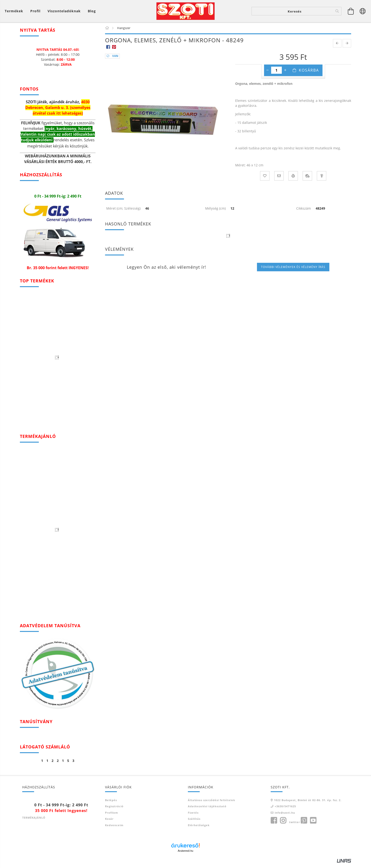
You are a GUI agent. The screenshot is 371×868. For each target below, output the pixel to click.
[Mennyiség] (276, 74)
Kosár (109, 823)
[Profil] (35, 13)
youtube (313, 825)
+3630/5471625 (285, 810)
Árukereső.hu (185, 855)
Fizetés (193, 816)
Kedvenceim (114, 829)
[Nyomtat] (293, 180)
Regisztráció (114, 810)
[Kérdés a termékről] (322, 180)
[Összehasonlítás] (307, 180)
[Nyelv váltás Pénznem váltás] (363, 13)
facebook (274, 825)
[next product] (347, 47)
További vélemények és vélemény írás (293, 271)
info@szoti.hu (285, 816)
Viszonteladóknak (64, 13)
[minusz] (268, 74)
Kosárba (309, 74)
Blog (92, 13)
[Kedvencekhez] (265, 180)
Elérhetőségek (199, 829)
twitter (295, 826)
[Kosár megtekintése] (15, 13)
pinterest (304, 825)
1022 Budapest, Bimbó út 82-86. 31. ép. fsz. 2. (308, 804)
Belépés (111, 804)
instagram (283, 825)
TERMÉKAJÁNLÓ (34, 822)
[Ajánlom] (279, 180)
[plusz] (285, 74)
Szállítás (194, 823)
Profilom (112, 816)
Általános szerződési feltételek (212, 804)
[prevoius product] (337, 47)
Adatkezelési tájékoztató (207, 810)
